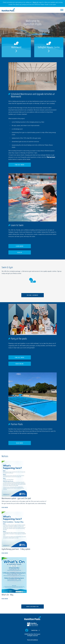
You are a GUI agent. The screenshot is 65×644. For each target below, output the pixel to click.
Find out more (20, 165)
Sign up (20, 252)
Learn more (20, 246)
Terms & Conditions (32, 640)
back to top (34, 630)
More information (33, 607)
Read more (20, 443)
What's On (35, 2)
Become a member (33, 295)
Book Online (20, 364)
